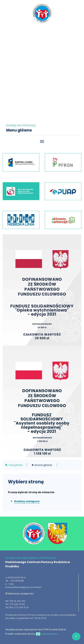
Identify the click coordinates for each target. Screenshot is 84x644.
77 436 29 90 (43, 31)
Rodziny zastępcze (27, 501)
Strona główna (42, 465)
